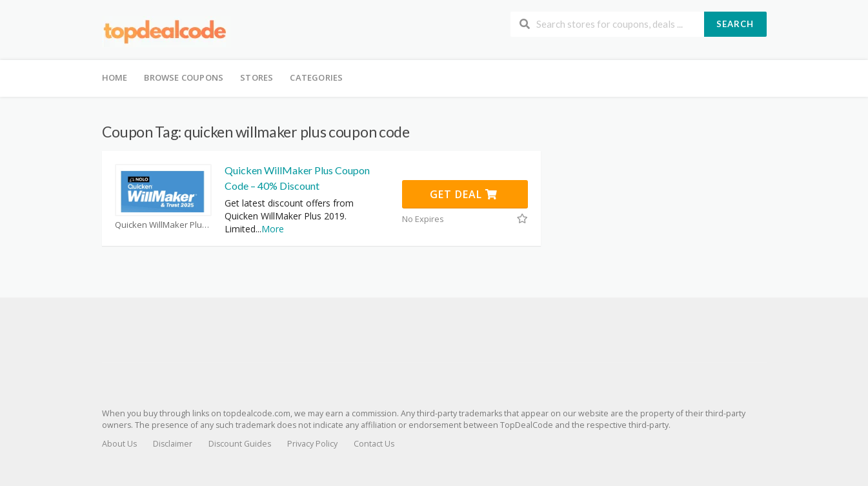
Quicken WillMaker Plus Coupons (163, 225)
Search (735, 24)
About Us (119, 444)
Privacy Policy (312, 444)
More (273, 229)
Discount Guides (240, 444)
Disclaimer (173, 444)
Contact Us (374, 444)
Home (115, 77)
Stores (257, 77)
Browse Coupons (184, 77)
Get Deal (464, 194)
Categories (316, 77)
